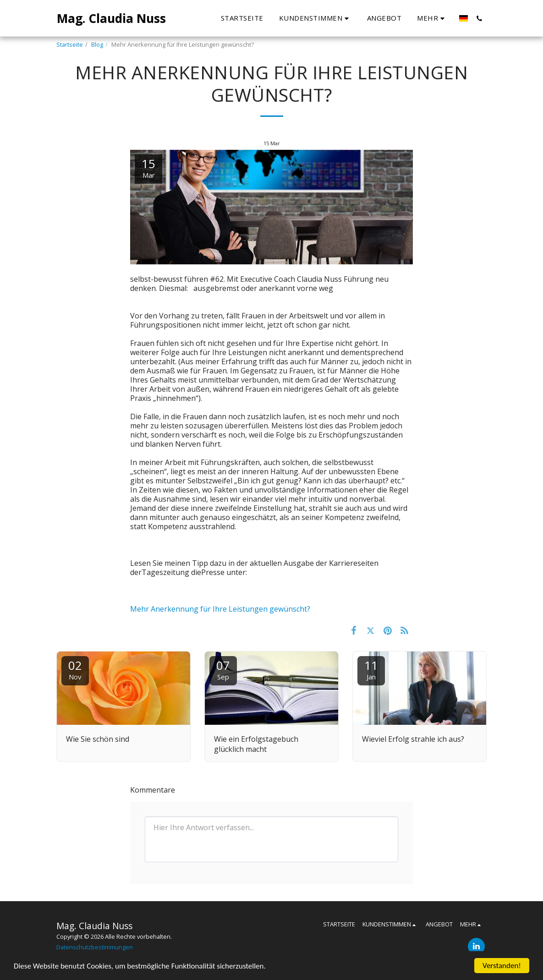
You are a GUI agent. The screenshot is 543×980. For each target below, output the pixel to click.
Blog (97, 44)
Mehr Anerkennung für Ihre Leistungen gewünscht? (220, 609)
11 (371, 669)
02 (75, 669)
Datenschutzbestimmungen (95, 947)
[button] (315, 18)
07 (223, 669)
